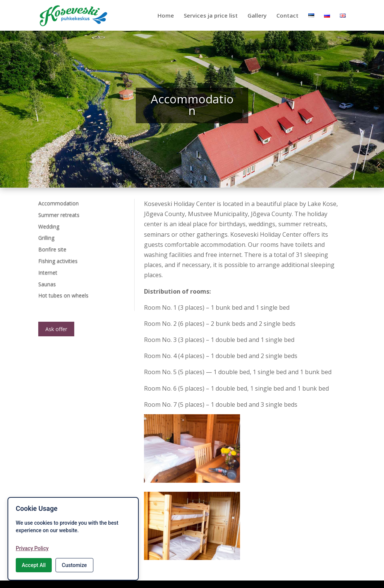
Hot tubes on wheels (63, 295)
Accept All (34, 565)
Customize (74, 565)
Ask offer (56, 329)
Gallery (257, 16)
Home (166, 16)
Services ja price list (211, 16)
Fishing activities (58, 261)
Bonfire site (52, 249)
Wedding (49, 226)
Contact (287, 16)
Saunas (47, 284)
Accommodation (58, 203)
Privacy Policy (32, 548)
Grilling (46, 238)
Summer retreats (59, 215)
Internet (48, 272)
